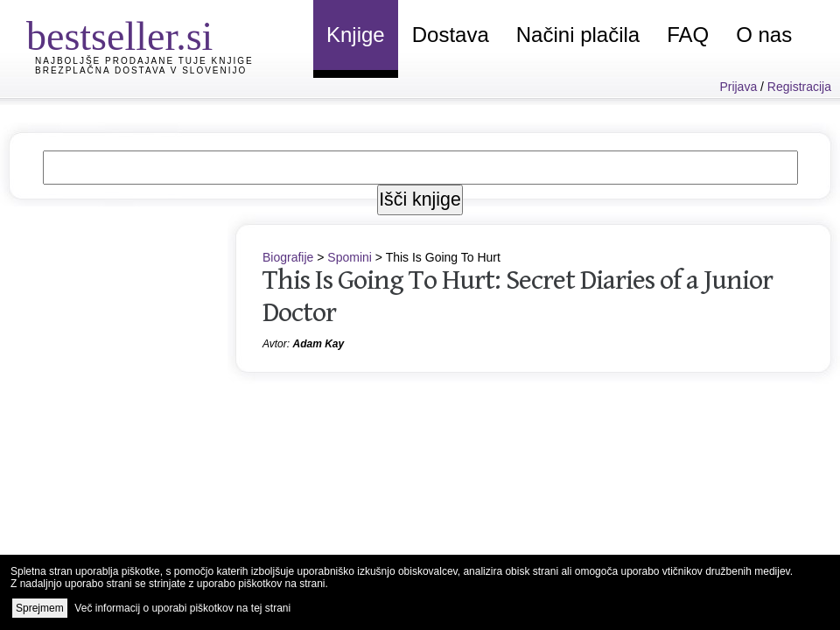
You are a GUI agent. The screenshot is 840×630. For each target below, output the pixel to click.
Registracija (799, 87)
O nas (764, 35)
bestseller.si (119, 36)
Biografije (288, 257)
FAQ (688, 35)
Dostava (451, 35)
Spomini (350, 257)
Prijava (738, 87)
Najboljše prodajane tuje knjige (144, 61)
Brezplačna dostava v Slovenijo (141, 70)
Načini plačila (578, 35)
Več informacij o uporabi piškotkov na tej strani (182, 608)
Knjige (356, 35)
